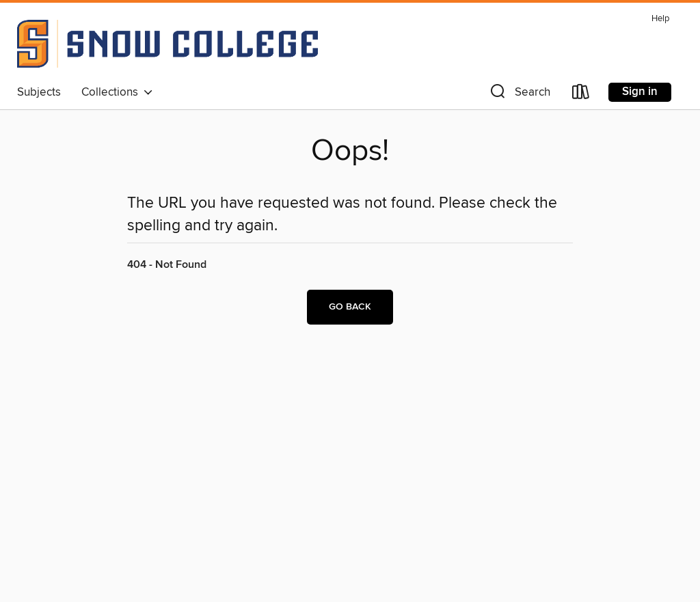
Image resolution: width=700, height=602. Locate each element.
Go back (350, 307)
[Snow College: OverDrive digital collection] (167, 43)
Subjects (39, 92)
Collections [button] (117, 92)
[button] (519, 95)
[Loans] (581, 95)
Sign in (640, 92)
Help (660, 19)
